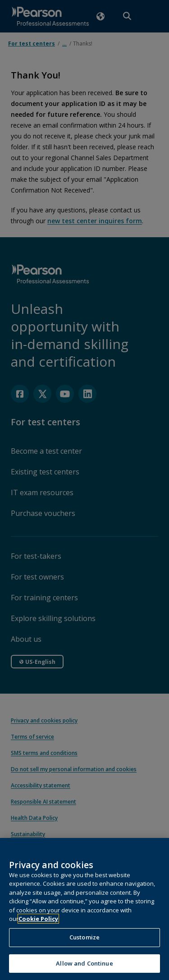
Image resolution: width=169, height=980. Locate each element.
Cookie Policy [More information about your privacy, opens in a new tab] (38, 935)
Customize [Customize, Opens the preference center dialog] (84, 953)
